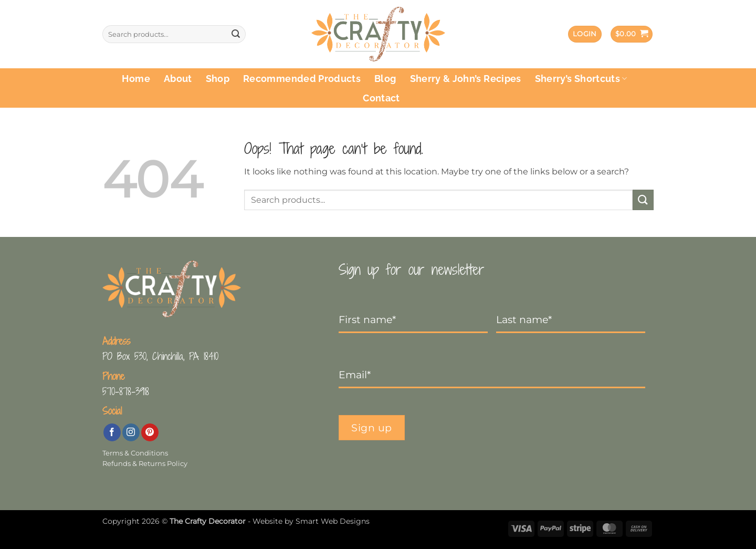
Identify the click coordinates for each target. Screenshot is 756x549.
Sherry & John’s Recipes (466, 79)
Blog (385, 79)
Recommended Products (302, 79)
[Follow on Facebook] (112, 432)
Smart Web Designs (333, 521)
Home (136, 79)
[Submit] (236, 34)
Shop (218, 79)
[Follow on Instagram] (131, 432)
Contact (381, 98)
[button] (585, 34)
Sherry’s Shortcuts (581, 79)
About (178, 79)
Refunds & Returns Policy (145, 464)
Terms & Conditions (135, 453)
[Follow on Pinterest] (150, 432)
